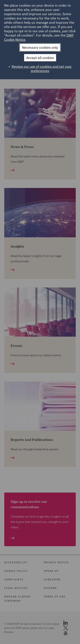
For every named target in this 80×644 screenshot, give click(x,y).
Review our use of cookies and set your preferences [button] (42, 69)
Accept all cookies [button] (40, 58)
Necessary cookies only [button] (40, 47)
